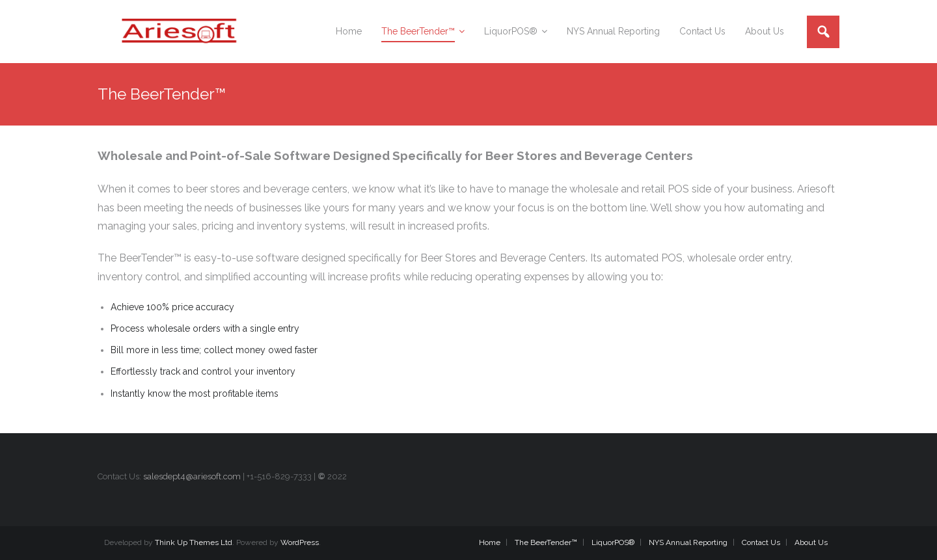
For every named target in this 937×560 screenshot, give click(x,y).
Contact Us (761, 542)
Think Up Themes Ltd (194, 542)
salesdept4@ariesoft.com (192, 476)
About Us (811, 542)
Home (490, 542)
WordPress (300, 542)
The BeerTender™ (546, 542)
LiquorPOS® (613, 542)
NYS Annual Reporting (688, 542)
